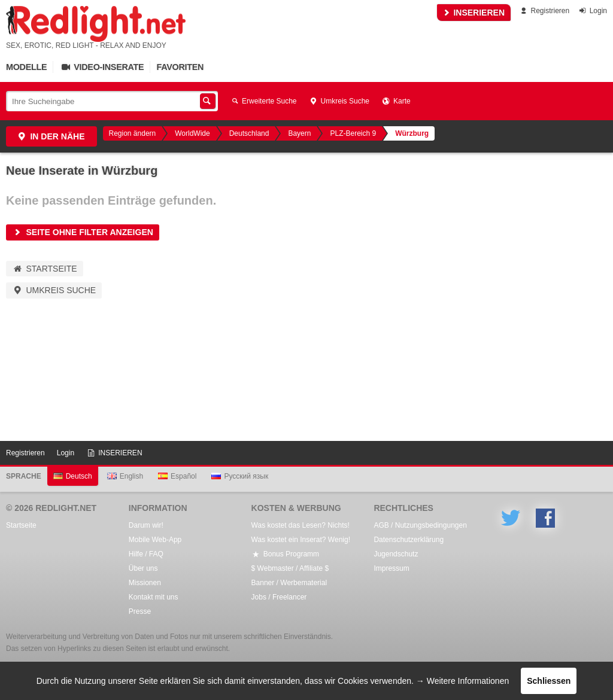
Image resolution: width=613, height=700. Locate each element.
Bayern (299, 133)
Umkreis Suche (339, 101)
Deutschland (249, 133)
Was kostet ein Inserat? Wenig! (301, 540)
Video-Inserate (101, 67)
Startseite (45, 269)
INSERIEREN (474, 13)
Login (592, 11)
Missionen (145, 583)
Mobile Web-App (155, 540)
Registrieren (544, 11)
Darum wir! (146, 525)
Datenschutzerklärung (409, 540)
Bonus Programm (285, 554)
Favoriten (180, 67)
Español (177, 476)
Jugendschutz (396, 554)
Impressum (391, 568)
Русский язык (240, 476)
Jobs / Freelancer (279, 597)
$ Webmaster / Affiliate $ (290, 568)
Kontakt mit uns (154, 597)
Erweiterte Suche (263, 101)
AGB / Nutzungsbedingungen (420, 525)
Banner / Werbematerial (289, 583)
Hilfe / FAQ (146, 554)
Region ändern (133, 133)
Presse (140, 611)
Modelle (26, 67)
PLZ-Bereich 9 (353, 133)
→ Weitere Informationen (462, 681)
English (125, 476)
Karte (396, 101)
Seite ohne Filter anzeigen (83, 232)
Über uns (143, 568)
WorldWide (192, 133)
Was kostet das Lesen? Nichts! (301, 525)
